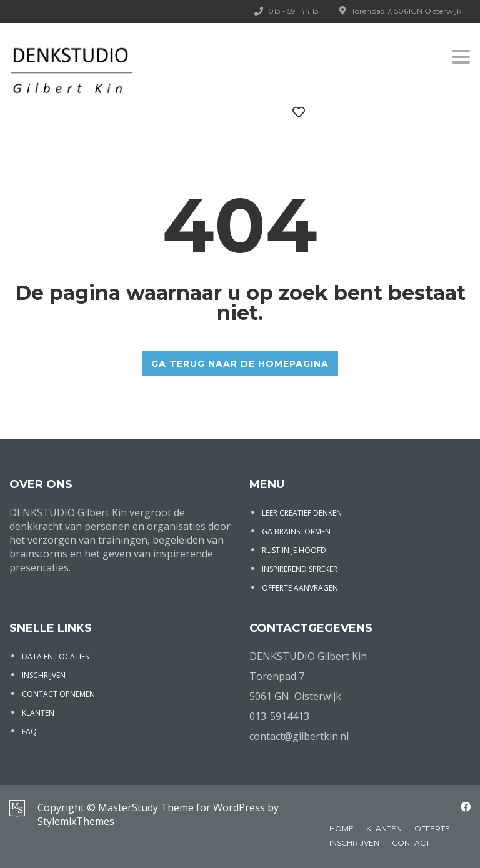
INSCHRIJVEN (44, 675)
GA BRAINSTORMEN (296, 531)
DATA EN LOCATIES (55, 656)
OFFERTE (432, 828)
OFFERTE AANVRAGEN (300, 588)
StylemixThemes (76, 821)
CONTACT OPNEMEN (58, 694)
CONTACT (411, 843)
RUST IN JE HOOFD (294, 550)
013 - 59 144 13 (293, 11)
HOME (342, 828)
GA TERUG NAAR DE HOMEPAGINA (240, 364)
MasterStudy (128, 807)
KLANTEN (38, 713)
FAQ (29, 731)
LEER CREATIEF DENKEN (302, 513)
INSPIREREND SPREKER (300, 569)
